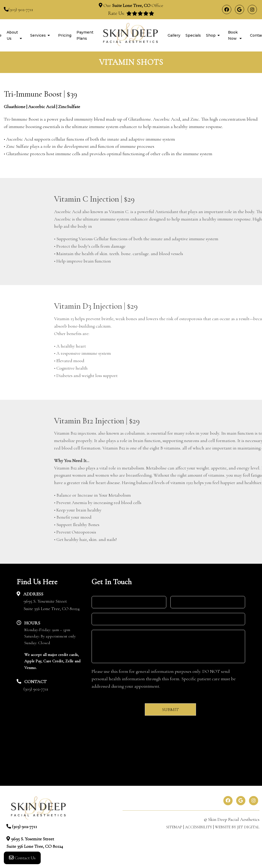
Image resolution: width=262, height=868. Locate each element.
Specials (193, 35)
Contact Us (22, 858)
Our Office (133, 5)
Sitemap (174, 827)
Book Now (233, 35)
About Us (12, 35)
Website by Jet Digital (237, 827)
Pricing (65, 35)
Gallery (174, 35)
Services (38, 35)
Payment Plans (85, 35)
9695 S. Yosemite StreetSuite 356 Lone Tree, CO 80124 (52, 605)
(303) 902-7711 (21, 9)
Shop (211, 35)
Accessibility (199, 827)
